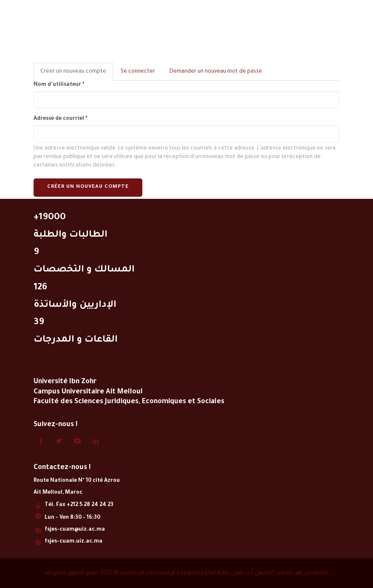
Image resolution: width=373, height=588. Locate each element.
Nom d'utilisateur (59, 85)
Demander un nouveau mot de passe (216, 72)
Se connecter (138, 72)
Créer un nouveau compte (77, 74)
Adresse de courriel (60, 119)
